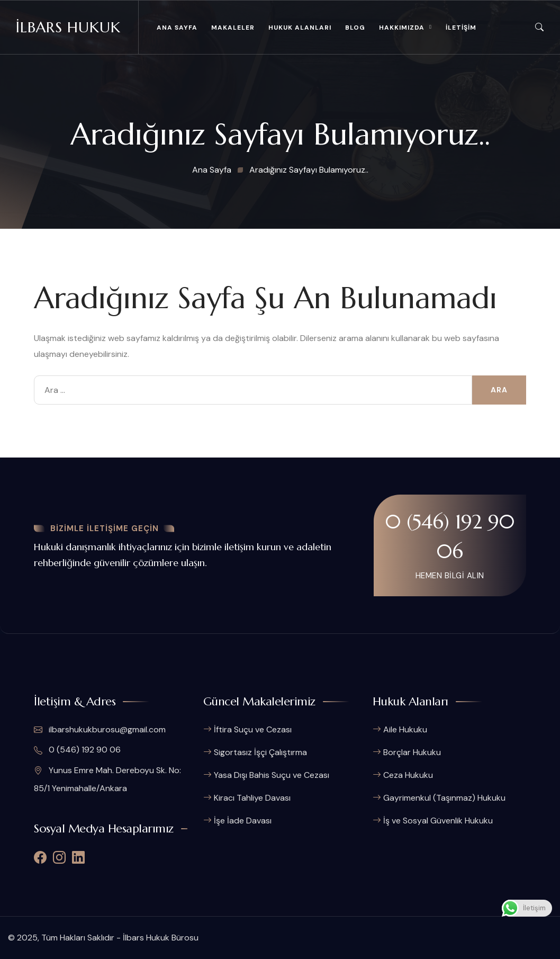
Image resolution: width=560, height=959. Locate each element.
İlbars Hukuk (68, 27)
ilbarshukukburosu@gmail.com (100, 730)
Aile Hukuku (405, 729)
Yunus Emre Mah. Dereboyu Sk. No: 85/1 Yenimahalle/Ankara (107, 779)
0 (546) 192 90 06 (450, 536)
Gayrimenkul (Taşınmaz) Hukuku (444, 798)
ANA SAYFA (177, 28)
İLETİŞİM (461, 28)
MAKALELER (233, 28)
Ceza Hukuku (408, 775)
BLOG (355, 28)
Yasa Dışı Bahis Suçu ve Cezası (272, 775)
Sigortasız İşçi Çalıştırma (260, 752)
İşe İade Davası (243, 821)
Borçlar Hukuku (412, 752)
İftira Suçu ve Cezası (253, 729)
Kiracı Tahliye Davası (252, 798)
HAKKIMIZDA (402, 28)
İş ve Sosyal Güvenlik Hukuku (438, 821)
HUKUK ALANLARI (300, 28)
